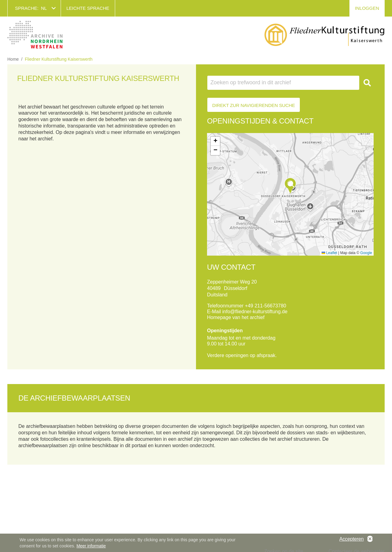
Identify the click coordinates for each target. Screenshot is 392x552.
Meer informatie (91, 546)
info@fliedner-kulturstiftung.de (255, 312)
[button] (290, 186)
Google (366, 253)
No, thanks (370, 539)
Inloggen (367, 8)
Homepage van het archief (236, 317)
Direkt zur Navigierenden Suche (254, 105)
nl (44, 8)
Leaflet (329, 253)
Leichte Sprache (88, 8)
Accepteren (352, 539)
